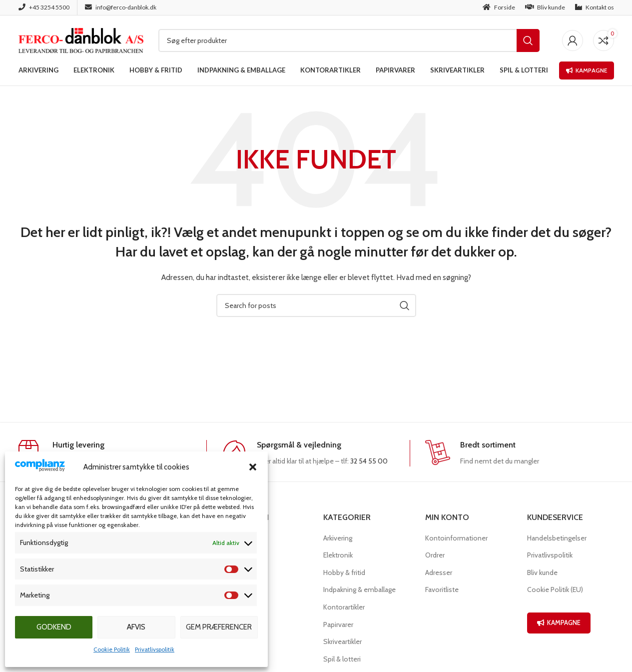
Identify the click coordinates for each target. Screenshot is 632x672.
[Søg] (349, 40)
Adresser (439, 572)
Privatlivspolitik (155, 649)
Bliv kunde (542, 572)
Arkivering (338, 538)
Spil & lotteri (342, 659)
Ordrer (435, 555)
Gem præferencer (219, 627)
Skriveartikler (342, 641)
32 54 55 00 (369, 461)
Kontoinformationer (456, 538)
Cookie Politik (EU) (555, 589)
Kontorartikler (344, 607)
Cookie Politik (112, 649)
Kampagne (587, 70)
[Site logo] (81, 39)
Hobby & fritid (344, 572)
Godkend (54, 627)
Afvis (136, 627)
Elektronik (338, 555)
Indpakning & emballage (359, 589)
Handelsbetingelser (557, 538)
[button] (253, 467)
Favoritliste (442, 589)
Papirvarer (338, 624)
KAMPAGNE (559, 622)
